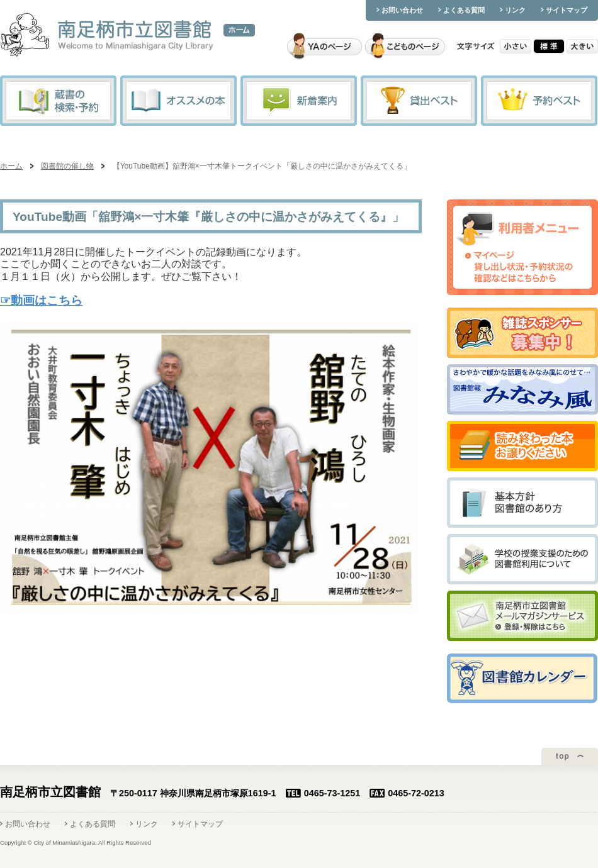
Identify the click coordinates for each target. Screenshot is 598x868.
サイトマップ (567, 10)
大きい (582, 46)
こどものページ (405, 46)
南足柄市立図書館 (107, 36)
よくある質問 (464, 10)
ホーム (239, 30)
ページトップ (570, 756)
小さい (516, 46)
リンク (515, 10)
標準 (549, 46)
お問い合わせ (402, 10)
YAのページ (324, 46)
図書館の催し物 (67, 166)
